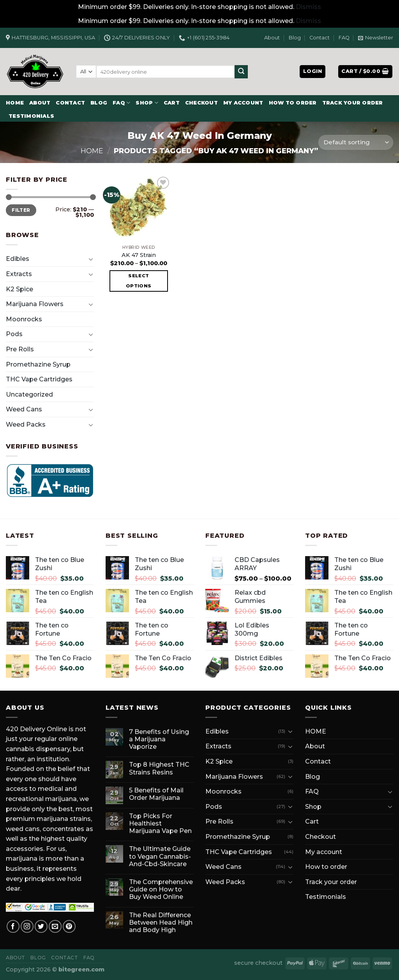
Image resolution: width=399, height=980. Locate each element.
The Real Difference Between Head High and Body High (161, 922)
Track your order (353, 103)
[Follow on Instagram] (27, 926)
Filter (21, 210)
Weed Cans (24, 409)
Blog (295, 38)
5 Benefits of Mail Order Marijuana (156, 794)
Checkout (201, 103)
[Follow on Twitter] (41, 926)
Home (92, 151)
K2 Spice (19, 289)
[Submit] (241, 72)
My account (243, 103)
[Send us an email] (55, 926)
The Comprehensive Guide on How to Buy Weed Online (161, 889)
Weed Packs (26, 424)
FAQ (344, 38)
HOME (15, 103)
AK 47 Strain (139, 255)
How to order (293, 103)
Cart (172, 103)
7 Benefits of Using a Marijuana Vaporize (159, 739)
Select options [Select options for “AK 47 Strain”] (139, 281)
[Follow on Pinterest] (69, 926)
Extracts (19, 274)
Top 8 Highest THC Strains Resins (159, 768)
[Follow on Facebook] (13, 926)
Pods (14, 334)
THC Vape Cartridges (39, 379)
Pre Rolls (20, 349)
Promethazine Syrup (38, 364)
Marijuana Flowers (35, 304)
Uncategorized (29, 394)
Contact (320, 38)
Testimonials (31, 116)
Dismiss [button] (308, 7)
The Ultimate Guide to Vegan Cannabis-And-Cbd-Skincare (160, 856)
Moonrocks (24, 319)
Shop (147, 103)
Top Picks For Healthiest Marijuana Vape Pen (160, 823)
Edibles (18, 259)
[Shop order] (356, 143)
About (272, 38)
